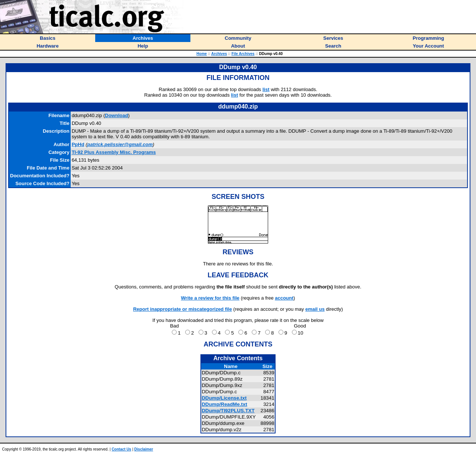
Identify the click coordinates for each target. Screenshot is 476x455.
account (284, 298)
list (266, 89)
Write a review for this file (210, 298)
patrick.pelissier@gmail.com (120, 144)
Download (116, 115)
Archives (219, 54)
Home (202, 54)
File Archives (243, 54)
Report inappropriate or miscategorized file (183, 309)
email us (315, 309)
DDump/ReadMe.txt (224, 404)
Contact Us (121, 449)
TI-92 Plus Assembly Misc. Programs (114, 152)
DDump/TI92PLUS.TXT (228, 411)
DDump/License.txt (224, 398)
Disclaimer (144, 449)
